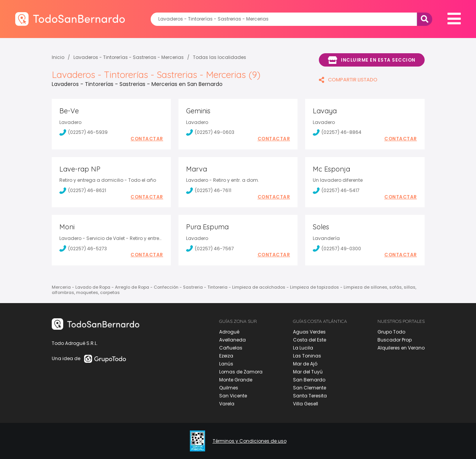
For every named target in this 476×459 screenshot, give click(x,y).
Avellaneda (232, 340)
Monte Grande (236, 380)
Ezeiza (226, 356)
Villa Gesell (306, 404)
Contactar (147, 139)
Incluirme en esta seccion (372, 60)
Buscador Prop (395, 340)
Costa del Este (310, 340)
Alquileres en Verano (401, 348)
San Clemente (310, 388)
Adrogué (229, 332)
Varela (227, 404)
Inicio (58, 57)
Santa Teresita (310, 396)
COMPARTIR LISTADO (348, 80)
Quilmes (229, 388)
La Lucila (303, 348)
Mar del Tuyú (308, 372)
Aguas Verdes (309, 332)
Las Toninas (307, 356)
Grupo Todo (391, 332)
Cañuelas (231, 348)
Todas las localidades (220, 57)
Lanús (226, 364)
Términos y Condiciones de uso (250, 441)
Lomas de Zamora (241, 372)
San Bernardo (309, 380)
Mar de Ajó (305, 364)
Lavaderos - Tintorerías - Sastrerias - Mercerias (129, 57)
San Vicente (233, 396)
